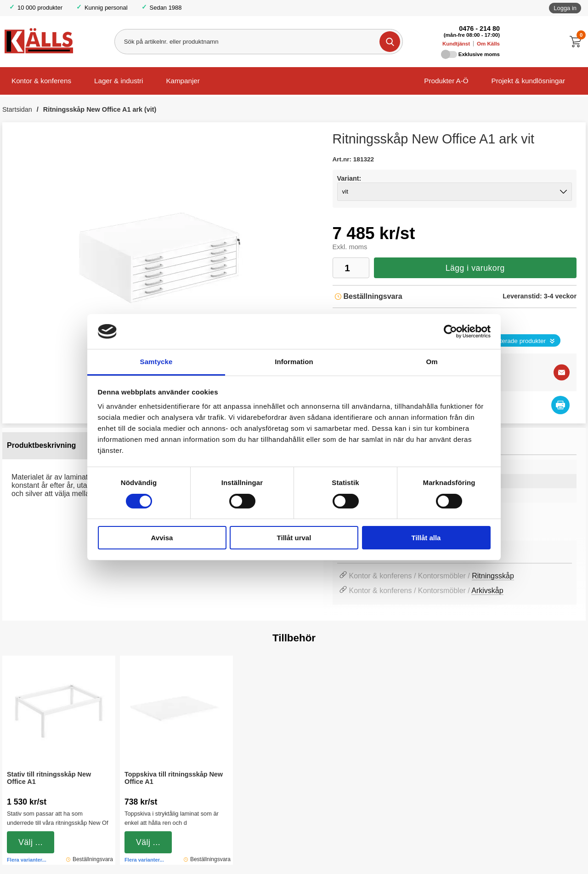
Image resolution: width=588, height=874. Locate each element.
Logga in (565, 8)
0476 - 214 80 (479, 29)
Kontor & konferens (41, 81)
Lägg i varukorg (475, 268)
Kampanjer (183, 81)
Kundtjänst (456, 44)
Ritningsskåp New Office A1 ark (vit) (100, 109)
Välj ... (31, 842)
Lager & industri (119, 81)
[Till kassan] (578, 42)
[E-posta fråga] (562, 372)
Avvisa (162, 538)
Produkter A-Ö (446, 81)
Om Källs (488, 44)
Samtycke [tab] (156, 362)
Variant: (349, 178)
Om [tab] (432, 362)
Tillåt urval (294, 538)
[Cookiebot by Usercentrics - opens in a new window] (450, 331)
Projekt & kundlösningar (528, 81)
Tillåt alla (426, 538)
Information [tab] (294, 362)
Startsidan (17, 109)
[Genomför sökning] (390, 42)
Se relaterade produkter (513, 341)
